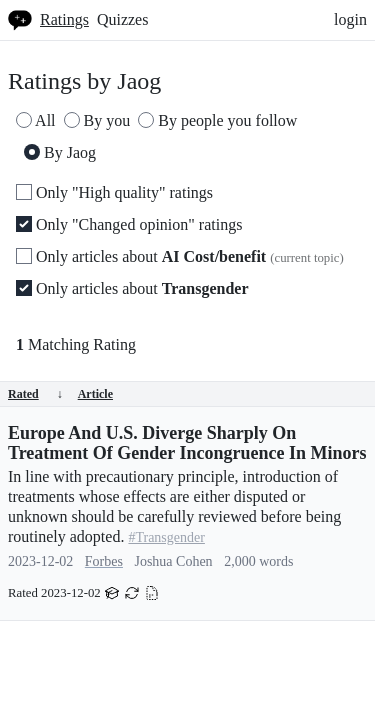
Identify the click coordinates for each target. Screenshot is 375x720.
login (350, 19)
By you (97, 120)
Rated (35, 394)
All (36, 120)
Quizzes (123, 19)
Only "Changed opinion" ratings (129, 224)
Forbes (104, 561)
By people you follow (217, 120)
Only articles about (180, 256)
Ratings (64, 19)
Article (95, 394)
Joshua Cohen (173, 561)
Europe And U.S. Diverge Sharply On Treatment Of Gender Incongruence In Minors (187, 443)
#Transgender (166, 537)
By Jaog (60, 152)
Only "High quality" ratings (114, 192)
